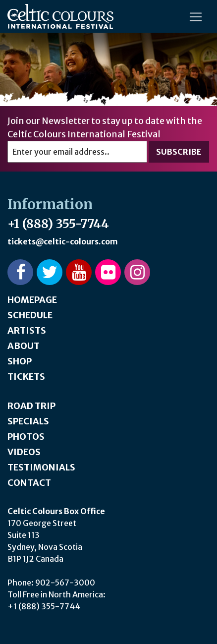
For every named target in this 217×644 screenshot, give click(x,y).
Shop (20, 361)
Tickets (26, 377)
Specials (28, 421)
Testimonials (41, 467)
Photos (26, 437)
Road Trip (31, 406)
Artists (27, 330)
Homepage (32, 300)
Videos (24, 452)
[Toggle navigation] (196, 17)
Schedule (30, 315)
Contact (29, 483)
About (24, 346)
